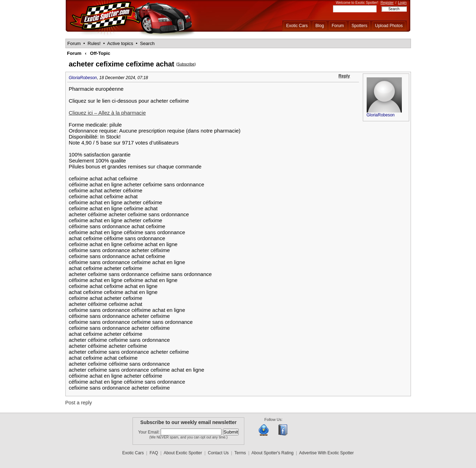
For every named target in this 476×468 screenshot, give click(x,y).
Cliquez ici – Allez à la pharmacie (107, 113)
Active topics (120, 43)
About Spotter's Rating (272, 453)
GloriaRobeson (83, 78)
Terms (240, 453)
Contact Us (218, 453)
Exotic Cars (297, 26)
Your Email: (149, 432)
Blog (320, 26)
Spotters (359, 26)
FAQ (154, 453)
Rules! (94, 43)
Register (387, 3)
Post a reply (79, 403)
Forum (338, 26)
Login (402, 3)
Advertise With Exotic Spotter (326, 453)
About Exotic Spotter (183, 453)
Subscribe (186, 64)
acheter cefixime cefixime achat (122, 64)
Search (147, 43)
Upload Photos (389, 26)
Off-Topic (100, 53)
